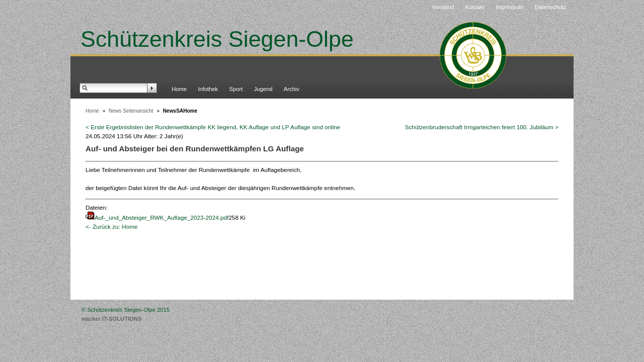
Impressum (509, 7)
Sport (236, 89)
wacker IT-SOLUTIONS (111, 319)
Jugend (263, 89)
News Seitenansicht (131, 111)
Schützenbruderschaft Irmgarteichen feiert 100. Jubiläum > (482, 127)
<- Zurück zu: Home (112, 227)
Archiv (292, 89)
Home (179, 89)
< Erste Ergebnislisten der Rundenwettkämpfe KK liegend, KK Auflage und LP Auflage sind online (213, 127)
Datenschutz (550, 7)
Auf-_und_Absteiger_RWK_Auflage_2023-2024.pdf (162, 217)
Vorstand (443, 7)
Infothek (208, 89)
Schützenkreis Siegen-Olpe (217, 39)
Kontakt (475, 7)
